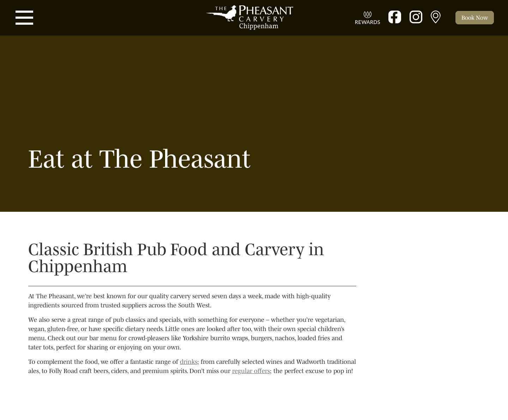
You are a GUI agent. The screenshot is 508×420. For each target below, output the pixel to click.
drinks (189, 362)
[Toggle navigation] (24, 18)
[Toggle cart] (475, 18)
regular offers (251, 371)
